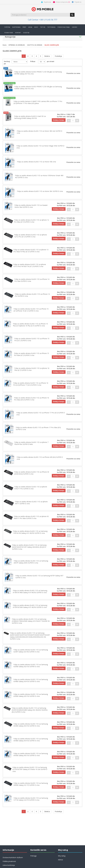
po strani (51, 61)
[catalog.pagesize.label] (42, 62)
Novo (36, 27)
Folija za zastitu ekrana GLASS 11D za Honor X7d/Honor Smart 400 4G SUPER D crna (39, 177)
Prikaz (33, 61)
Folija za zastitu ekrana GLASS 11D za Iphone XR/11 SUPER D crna (31, 505)
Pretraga (33, 856)
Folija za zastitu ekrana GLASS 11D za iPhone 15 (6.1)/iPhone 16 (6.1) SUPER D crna (31, 311)
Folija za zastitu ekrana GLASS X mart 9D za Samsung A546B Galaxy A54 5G (30, 117)
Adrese (60, 860)
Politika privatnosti (9, 861)
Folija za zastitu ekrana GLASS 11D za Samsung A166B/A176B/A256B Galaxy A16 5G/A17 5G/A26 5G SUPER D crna (31, 624)
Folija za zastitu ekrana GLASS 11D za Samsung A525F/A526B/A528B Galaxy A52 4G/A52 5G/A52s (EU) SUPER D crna (30, 713)
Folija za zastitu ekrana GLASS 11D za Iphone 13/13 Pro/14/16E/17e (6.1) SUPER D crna (30, 266)
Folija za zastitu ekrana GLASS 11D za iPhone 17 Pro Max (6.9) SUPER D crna (38, 430)
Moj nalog (62, 856)
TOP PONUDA (51, 27)
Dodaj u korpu (58, 120)
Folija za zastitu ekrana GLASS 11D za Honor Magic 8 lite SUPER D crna (40, 147)
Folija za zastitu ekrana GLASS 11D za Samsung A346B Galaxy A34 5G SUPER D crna (31, 683)
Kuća (5, 45)
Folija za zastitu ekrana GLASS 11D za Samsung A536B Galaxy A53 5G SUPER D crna (31, 728)
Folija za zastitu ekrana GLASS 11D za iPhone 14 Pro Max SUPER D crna (32, 281)
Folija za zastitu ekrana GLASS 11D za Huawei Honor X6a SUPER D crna (31, 207)
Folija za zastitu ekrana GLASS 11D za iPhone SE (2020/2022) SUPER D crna (32, 475)
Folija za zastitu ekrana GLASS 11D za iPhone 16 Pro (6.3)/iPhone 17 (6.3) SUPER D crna (31, 386)
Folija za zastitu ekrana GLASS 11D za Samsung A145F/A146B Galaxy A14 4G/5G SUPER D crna (30, 594)
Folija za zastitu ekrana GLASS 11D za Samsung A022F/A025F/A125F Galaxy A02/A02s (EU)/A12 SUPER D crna (29, 549)
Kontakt (18, 33)
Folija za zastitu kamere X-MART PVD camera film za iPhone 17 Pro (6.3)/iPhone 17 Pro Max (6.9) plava (38, 103)
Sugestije (26, 33)
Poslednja (58, 56)
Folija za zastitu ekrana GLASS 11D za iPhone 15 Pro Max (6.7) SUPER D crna (31, 356)
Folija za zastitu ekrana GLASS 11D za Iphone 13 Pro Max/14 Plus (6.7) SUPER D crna (31, 252)
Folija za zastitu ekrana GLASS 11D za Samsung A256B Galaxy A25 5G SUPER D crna (31, 669)
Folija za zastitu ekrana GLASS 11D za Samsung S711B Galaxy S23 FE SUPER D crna (31, 803)
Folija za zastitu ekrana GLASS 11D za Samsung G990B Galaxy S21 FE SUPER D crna (31, 788)
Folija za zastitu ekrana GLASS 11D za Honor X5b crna (36, 162)
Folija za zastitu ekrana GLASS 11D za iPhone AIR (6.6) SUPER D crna (40, 460)
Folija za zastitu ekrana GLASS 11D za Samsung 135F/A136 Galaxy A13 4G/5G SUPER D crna (30, 535)
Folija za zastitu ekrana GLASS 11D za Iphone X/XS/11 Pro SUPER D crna (31, 490)
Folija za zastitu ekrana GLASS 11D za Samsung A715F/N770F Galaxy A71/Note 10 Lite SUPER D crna (30, 773)
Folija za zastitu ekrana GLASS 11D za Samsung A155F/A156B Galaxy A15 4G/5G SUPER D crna (30, 609)
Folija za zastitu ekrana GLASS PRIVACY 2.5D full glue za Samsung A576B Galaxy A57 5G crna (38, 73)
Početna (7, 27)
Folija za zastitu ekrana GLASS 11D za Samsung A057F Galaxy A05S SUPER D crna (31, 564)
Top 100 (43, 27)
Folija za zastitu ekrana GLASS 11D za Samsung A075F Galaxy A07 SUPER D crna (39, 579)
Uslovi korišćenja (9, 865)
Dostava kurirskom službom (13, 857)
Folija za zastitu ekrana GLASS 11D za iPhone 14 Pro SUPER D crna (32, 296)
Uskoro (75, 27)
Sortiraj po (7, 62)
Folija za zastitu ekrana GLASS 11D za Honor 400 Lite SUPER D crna (40, 132)
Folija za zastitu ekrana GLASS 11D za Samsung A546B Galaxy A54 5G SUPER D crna (31, 743)
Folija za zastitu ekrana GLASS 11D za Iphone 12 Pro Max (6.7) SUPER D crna (31, 222)
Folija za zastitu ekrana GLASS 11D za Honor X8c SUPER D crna (40, 192)
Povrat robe (9, 33)
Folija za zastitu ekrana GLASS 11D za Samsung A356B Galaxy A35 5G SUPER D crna (31, 698)
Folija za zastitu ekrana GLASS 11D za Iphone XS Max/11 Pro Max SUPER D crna (31, 520)
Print (24, 27)
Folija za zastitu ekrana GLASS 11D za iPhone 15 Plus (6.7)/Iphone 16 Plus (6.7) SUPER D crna (30, 326)
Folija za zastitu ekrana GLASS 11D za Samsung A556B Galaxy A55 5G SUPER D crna (31, 758)
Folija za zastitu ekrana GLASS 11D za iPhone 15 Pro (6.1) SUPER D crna (32, 341)
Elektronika (16, 27)
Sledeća (47, 56)
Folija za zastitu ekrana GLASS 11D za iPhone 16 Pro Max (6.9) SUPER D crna (31, 400)
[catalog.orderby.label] (20, 62)
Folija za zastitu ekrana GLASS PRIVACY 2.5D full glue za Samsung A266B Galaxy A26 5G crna (38, 88)
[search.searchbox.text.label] (41, 15)
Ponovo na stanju (64, 27)
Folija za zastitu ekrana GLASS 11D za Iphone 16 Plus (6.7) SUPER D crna (32, 371)
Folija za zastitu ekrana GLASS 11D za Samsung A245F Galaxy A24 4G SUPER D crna (31, 654)
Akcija (30, 27)
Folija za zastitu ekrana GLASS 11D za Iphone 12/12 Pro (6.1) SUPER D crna (30, 237)
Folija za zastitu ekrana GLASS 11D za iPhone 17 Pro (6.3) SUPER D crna (41, 415)
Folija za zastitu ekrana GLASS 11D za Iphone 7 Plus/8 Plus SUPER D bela (31, 445)
